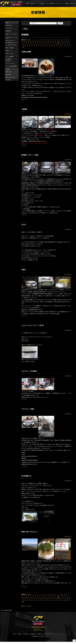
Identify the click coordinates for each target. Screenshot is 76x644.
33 (51, 41)
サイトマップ (62, 636)
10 (49, 40)
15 (60, 40)
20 (22, 41)
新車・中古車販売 (51, 3)
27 (37, 41)
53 (46, 43)
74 (45, 44)
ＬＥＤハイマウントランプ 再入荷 (34, 326)
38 (62, 41)
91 (34, 46)
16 (62, 40)
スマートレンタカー (10, 63)
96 (45, 46)
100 (54, 46)
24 (31, 41)
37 (60, 41)
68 (32, 44)
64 (23, 44)
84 (67, 44)
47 (33, 43)
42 (22, 43)
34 (53, 41)
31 (46, 41)
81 (61, 44)
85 (70, 44)
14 (58, 40)
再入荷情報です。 (28, 477)
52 (44, 43)
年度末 (24, 270)
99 (52, 46)
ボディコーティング (60, 3)
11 (51, 40)
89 (30, 46)
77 (52, 44)
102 (60, 46)
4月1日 (24, 225)
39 (64, 41)
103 (62, 46)
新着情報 (25, 29)
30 (44, 41)
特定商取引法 (40, 636)
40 (66, 41)
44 (26, 43)
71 (39, 44)
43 (24, 43)
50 (40, 43)
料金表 (9, 80)
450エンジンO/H (9, 54)
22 (26, 41)
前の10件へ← (29, 40)
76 (50, 44)
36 (57, 41)
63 (70, 43)
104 (65, 46)
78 (54, 44)
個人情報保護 (32, 636)
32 (49, 41)
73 (43, 44)
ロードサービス (9, 28)
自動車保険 (8, 31)
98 (50, 46)
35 (55, 41)
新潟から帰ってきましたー (31, 533)
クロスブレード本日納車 (30, 372)
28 (40, 41)
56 (53, 43)
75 (47, 44)
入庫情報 (24, 109)
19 (69, 40)
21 (24, 41)
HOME (28, 3)
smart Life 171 (33, 3)
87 (25, 46)
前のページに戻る (26, 608)
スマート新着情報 (10, 56)
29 (42, 41)
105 (68, 46)
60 (63, 43)
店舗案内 (67, 3)
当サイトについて (49, 636)
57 (55, 43)
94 (41, 46)
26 (35, 41)
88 (27, 46)
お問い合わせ (73, 3)
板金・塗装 (8, 75)
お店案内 (8, 69)
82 (63, 44)
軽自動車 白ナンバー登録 (31, 155)
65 (25, 44)
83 (65, 44)
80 (58, 44)
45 (29, 43)
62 (67, 43)
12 (53, 40)
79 (56, 44)
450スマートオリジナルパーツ (11, 34)
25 (33, 41)
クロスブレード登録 (28, 410)
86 (23, 46)
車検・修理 (8, 72)
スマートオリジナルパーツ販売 (41, 3)
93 (39, 46)
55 (51, 43)
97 (47, 46)
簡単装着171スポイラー (13, 43)
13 (56, 40)
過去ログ (10, 61)
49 (37, 43)
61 (65, 43)
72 (41, 44)
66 (27, 44)
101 (57, 46)
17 (64, 40)
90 (32, 46)
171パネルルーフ (11, 41)
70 (36, 44)
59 (61, 43)
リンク (56, 636)
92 (36, 46)
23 (29, 41)
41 (69, 41)
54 (49, 43)
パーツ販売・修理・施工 (11, 45)
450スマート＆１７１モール (12, 38)
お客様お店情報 (27, 52)
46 (31, 43)
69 (34, 44)
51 (42, 43)
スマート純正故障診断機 (11, 66)
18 (67, 40)
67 (30, 44)
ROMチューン (9, 51)
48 (35, 43)
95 (43, 46)
